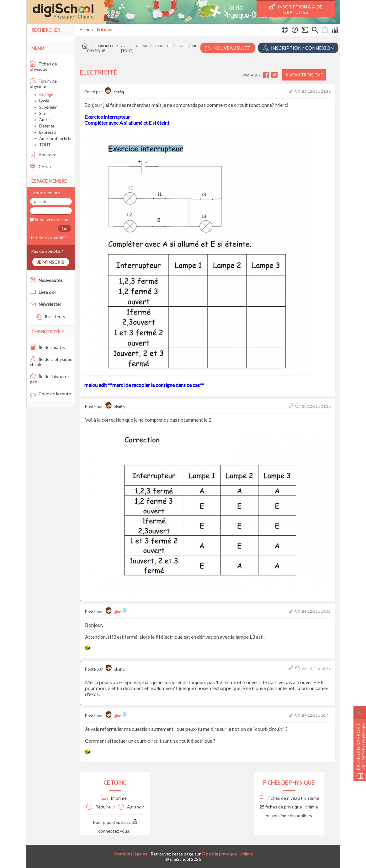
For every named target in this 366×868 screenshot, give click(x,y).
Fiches (86, 29)
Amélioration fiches (57, 138)
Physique (96, 51)
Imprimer (115, 798)
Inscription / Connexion (298, 48)
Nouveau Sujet (228, 48)
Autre (44, 120)
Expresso (48, 132)
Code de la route (50, 394)
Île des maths (47, 347)
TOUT (45, 145)
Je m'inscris (51, 262)
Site (43, 113)
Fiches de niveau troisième (289, 798)
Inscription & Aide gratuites (296, 9)
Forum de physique (43, 84)
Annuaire (43, 155)
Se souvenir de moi (52, 220)
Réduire (98, 807)
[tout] (127, 51)
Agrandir (131, 807)
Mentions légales (130, 854)
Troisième (188, 46)
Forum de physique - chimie (122, 46)
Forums (104, 29)
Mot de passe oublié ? (48, 238)
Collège (164, 46)
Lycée (44, 101)
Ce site (41, 166)
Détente (47, 126)
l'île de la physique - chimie (227, 854)
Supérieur (48, 107)
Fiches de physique (43, 66)
